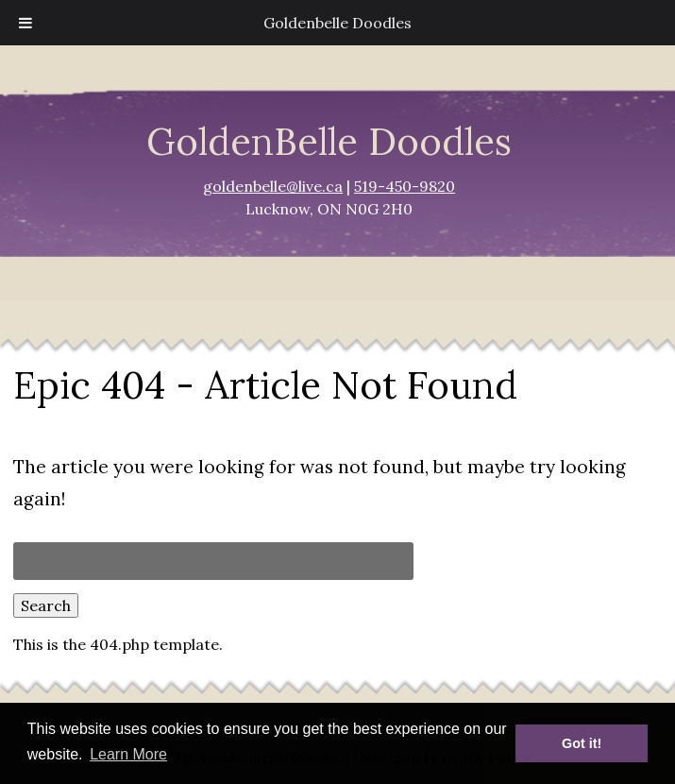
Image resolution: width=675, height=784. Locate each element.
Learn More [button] (128, 754)
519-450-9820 (405, 186)
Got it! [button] (582, 743)
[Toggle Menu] (25, 23)
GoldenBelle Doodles (329, 141)
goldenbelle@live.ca (273, 186)
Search (46, 605)
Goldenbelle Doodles (337, 23)
